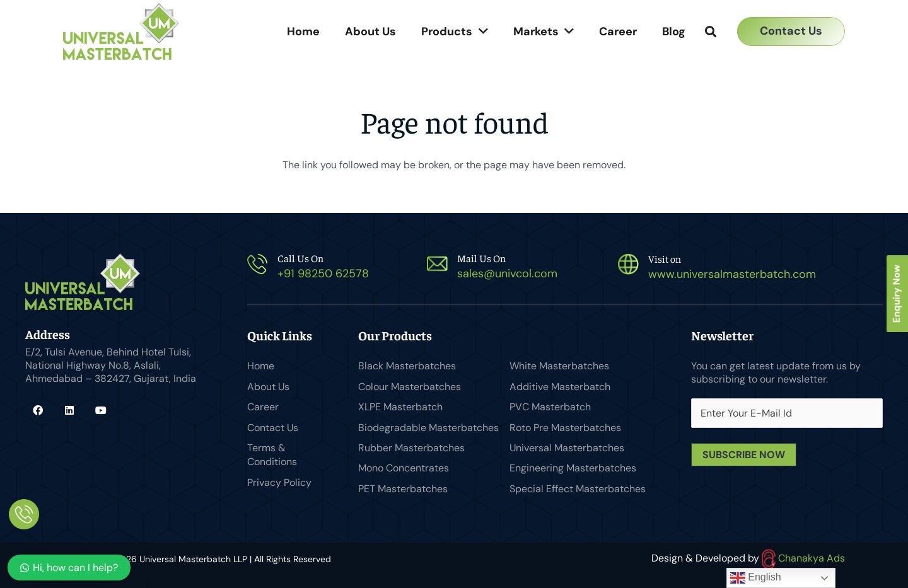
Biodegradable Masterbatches (428, 428)
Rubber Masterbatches (411, 448)
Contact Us (273, 428)
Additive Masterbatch (560, 387)
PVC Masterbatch (550, 407)
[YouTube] (101, 410)
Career (263, 407)
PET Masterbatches (403, 489)
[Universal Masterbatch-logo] (121, 32)
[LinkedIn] (69, 410)
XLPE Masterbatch (400, 407)
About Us (268, 387)
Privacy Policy (279, 482)
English (756, 578)
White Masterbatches (559, 366)
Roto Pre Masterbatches (565, 428)
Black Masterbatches (407, 366)
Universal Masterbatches (567, 448)
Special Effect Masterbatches (578, 489)
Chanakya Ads (803, 558)
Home (261, 366)
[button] (711, 32)
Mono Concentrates (404, 468)
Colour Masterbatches (410, 387)
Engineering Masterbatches (573, 468)
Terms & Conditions (272, 455)
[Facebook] (38, 410)
